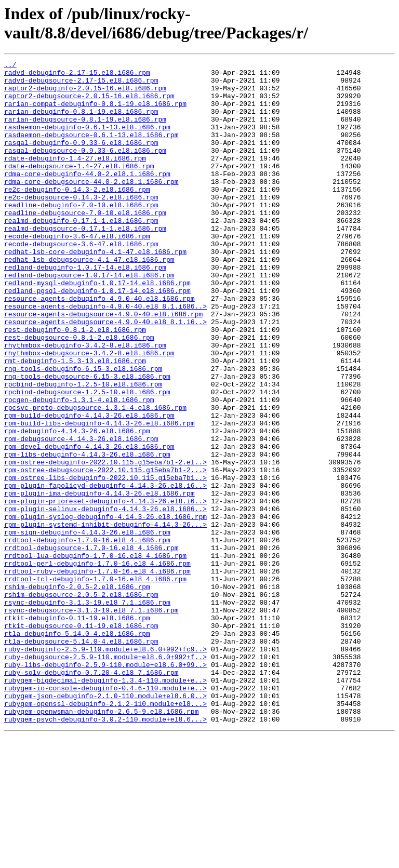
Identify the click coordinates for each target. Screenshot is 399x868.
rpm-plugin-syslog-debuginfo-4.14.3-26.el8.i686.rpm (105, 608)
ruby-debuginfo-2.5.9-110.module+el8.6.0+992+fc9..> (105, 767)
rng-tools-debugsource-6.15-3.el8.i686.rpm (87, 440)
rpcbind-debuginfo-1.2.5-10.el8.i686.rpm (83, 449)
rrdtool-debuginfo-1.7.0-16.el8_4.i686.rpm (87, 636)
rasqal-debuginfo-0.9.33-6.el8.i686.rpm (81, 159)
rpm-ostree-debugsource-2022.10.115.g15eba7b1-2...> (105, 552)
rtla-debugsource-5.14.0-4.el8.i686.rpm (81, 758)
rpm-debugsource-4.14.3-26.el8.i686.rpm (81, 515)
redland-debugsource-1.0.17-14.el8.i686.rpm (89, 318)
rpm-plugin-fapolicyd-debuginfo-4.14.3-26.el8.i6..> (105, 571)
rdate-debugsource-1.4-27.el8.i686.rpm (79, 188)
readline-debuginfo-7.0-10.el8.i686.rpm (81, 234)
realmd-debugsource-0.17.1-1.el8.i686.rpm (85, 262)
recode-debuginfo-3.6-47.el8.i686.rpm (77, 272)
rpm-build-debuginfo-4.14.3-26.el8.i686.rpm (89, 487)
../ (10, 66)
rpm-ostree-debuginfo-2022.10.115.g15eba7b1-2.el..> (105, 543)
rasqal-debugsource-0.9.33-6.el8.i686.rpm (85, 169)
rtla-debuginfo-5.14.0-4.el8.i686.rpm (77, 749)
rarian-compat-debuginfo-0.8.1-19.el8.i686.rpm (95, 113)
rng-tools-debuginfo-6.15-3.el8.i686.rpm (83, 431)
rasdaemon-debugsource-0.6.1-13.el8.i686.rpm (91, 150)
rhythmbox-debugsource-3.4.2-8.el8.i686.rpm (89, 412)
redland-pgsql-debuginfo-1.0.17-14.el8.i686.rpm (97, 337)
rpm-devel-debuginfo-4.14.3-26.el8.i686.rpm (89, 524)
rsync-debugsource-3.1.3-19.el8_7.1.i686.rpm (91, 720)
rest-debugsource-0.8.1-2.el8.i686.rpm (79, 393)
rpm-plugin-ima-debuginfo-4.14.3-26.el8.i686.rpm (99, 580)
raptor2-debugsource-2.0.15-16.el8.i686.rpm (89, 103)
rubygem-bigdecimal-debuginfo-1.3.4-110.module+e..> (105, 805)
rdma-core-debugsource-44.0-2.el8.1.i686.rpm (91, 206)
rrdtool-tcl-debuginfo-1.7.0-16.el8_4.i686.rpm (95, 683)
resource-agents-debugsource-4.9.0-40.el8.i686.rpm (103, 365)
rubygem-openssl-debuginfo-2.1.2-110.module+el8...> (105, 833)
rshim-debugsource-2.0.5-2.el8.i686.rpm (81, 702)
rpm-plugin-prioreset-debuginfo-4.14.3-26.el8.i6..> (105, 590)
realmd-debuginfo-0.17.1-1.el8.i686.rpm (81, 253)
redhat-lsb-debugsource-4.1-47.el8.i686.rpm (89, 300)
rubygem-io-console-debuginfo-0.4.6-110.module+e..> (105, 814)
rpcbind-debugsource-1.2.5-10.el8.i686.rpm (87, 459)
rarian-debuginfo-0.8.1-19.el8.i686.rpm (81, 122)
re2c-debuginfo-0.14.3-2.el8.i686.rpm (77, 216)
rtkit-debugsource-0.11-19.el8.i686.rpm (81, 739)
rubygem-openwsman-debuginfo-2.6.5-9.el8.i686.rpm (101, 842)
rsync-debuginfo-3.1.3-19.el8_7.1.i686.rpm (87, 711)
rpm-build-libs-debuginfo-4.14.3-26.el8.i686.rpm (99, 496)
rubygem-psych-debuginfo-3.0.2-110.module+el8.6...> (105, 851)
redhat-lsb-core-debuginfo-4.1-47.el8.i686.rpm (95, 290)
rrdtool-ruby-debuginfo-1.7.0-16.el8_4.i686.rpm (97, 674)
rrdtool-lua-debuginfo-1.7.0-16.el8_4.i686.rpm (95, 655)
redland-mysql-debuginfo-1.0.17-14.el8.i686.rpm (97, 328)
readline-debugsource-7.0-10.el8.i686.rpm (85, 244)
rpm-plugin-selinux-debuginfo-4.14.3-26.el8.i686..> (105, 599)
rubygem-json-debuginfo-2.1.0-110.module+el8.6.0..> (105, 823)
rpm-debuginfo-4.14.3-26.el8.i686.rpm (77, 505)
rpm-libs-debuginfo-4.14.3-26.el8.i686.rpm (87, 533)
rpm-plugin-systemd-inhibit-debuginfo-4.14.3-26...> (105, 618)
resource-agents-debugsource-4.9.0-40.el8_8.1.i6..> (105, 375)
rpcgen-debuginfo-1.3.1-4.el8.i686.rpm (79, 468)
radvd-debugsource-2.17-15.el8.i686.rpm (81, 85)
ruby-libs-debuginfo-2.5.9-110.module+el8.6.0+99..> (105, 786)
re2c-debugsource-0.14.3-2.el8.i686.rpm (81, 225)
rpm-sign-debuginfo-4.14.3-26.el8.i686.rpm (87, 627)
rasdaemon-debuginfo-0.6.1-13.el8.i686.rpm (87, 141)
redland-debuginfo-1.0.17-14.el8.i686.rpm (85, 309)
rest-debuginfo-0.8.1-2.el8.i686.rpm (75, 384)
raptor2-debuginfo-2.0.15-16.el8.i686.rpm (85, 94)
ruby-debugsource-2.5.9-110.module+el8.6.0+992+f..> (105, 777)
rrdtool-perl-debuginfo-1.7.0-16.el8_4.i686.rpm (97, 664)
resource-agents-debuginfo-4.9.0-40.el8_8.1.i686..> (105, 356)
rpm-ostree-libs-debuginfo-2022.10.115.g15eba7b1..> (105, 562)
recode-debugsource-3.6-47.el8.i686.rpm (81, 281)
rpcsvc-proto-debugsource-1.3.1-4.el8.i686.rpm (95, 477)
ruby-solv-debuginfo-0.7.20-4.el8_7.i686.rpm (91, 795)
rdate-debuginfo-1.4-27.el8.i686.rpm (75, 178)
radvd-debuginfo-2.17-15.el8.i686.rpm (77, 75)
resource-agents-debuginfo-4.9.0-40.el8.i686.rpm (99, 346)
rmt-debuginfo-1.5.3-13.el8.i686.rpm (75, 421)
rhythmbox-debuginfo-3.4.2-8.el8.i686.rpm (85, 403)
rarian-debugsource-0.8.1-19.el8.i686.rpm (85, 131)
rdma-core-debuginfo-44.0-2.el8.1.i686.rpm (87, 197)
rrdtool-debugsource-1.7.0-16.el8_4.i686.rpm (91, 646)
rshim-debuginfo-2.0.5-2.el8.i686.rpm (77, 692)
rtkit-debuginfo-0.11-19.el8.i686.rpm (77, 730)
